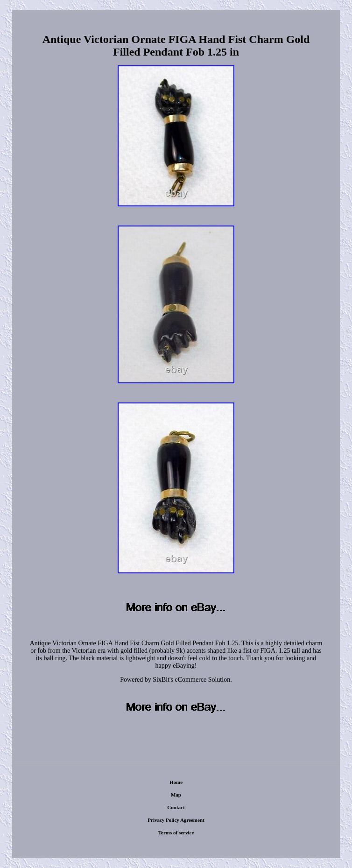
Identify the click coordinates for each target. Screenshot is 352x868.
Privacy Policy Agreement (176, 820)
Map (176, 795)
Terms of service (176, 833)
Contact (176, 807)
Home (176, 782)
